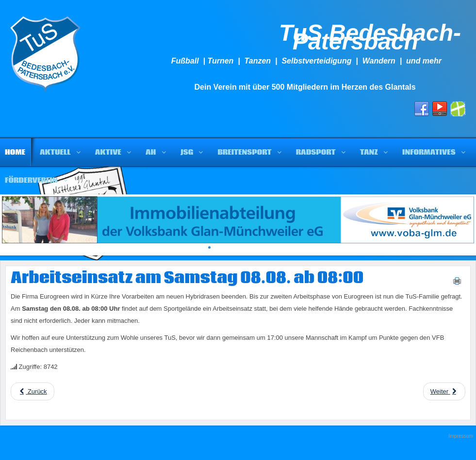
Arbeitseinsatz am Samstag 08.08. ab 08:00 (187, 278)
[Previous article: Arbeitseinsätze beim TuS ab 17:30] (33, 391)
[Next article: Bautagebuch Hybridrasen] (444, 391)
